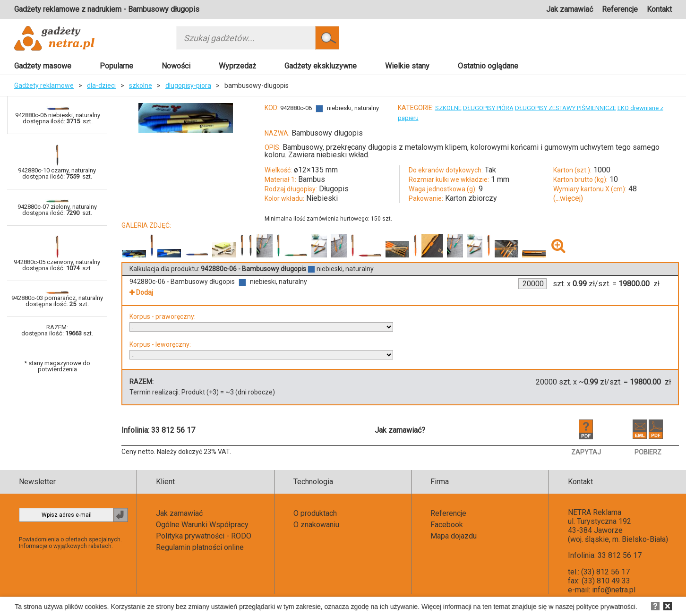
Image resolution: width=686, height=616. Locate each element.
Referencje (620, 9)
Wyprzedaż (237, 66)
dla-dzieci (101, 86)
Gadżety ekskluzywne (321, 66)
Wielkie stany (407, 66)
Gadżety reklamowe (44, 86)
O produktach (315, 513)
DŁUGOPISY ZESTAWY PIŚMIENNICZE (566, 108)
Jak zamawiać (570, 9)
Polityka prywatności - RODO (204, 536)
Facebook (447, 525)
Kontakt (659, 9)
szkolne (141, 86)
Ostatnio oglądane (488, 66)
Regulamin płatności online (200, 547)
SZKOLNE (448, 108)
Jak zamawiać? (400, 430)
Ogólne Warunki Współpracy (202, 525)
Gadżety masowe (43, 66)
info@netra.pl (614, 590)
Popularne (116, 66)
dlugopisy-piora (188, 86)
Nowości (176, 66)
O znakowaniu (316, 525)
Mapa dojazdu (454, 536)
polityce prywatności (606, 607)
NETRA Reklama (595, 512)
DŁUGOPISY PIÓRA (488, 108)
